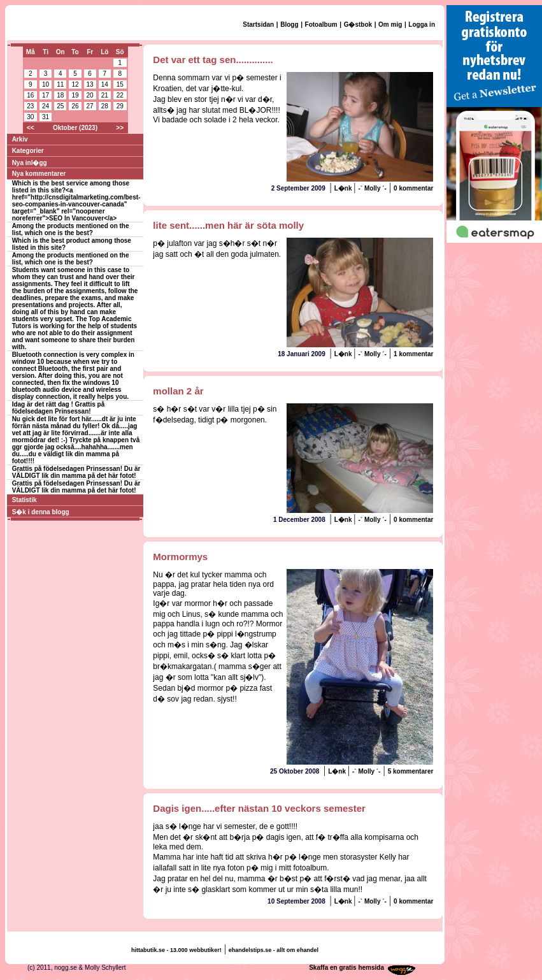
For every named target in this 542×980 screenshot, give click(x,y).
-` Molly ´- (372, 188)
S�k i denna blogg (41, 512)
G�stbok (358, 25)
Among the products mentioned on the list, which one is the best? (71, 229)
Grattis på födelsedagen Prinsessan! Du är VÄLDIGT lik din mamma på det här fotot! (76, 472)
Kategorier (28, 151)
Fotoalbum (321, 25)
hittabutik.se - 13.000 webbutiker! (176, 950)
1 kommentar (413, 354)
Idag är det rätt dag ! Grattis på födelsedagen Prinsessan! (59, 408)
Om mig (390, 25)
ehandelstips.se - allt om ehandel (274, 950)
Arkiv (20, 139)
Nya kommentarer (39, 174)
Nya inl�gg (30, 163)
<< (31, 128)
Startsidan (258, 25)
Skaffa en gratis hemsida (346, 968)
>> (120, 128)
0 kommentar (413, 188)
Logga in (422, 25)
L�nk (344, 188)
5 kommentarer (411, 771)
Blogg (289, 25)
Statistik (25, 500)
